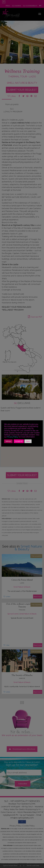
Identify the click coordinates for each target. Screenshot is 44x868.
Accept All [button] (19, 441)
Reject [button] (28, 441)
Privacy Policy (13, 437)
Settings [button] (8, 441)
